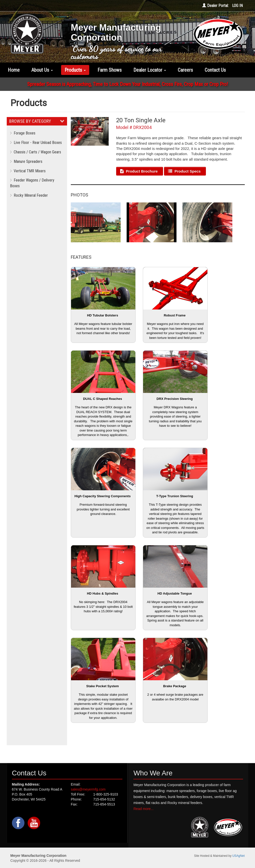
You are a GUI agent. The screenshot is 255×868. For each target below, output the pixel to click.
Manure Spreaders (26, 161)
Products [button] (75, 70)
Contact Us (215, 70)
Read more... (143, 809)
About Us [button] (42, 70)
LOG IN (237, 6)
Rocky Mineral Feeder (29, 195)
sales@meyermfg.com (88, 789)
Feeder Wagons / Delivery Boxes (32, 183)
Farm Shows (110, 70)
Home (14, 70)
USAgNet (239, 856)
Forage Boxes (23, 133)
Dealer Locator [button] (150, 70)
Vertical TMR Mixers (28, 171)
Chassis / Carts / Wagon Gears (36, 152)
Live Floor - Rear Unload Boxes (36, 143)
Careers (185, 70)
